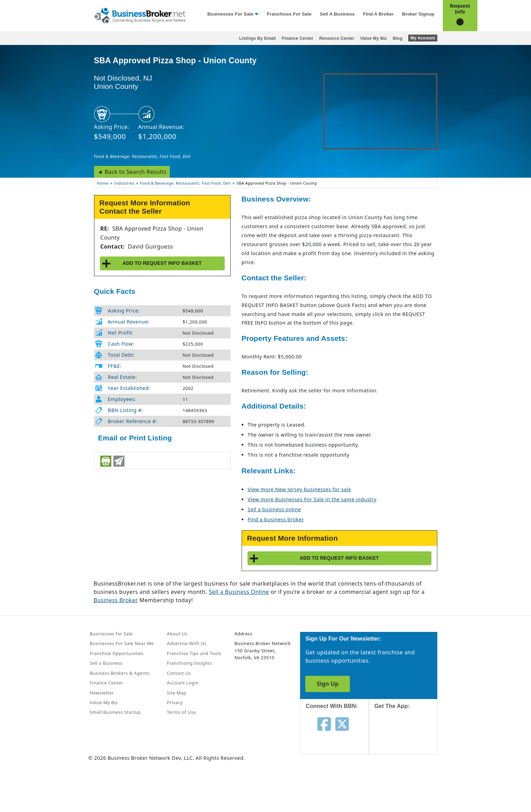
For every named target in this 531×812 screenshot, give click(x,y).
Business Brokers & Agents (120, 673)
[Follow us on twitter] (342, 724)
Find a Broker (378, 14)
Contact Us (179, 673)
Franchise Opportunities (117, 653)
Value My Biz (374, 38)
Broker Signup (418, 14)
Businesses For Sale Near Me (122, 643)
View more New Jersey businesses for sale (299, 489)
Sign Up (328, 684)
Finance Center (298, 38)
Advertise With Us (187, 643)
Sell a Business (337, 14)
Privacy (175, 702)
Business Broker (116, 600)
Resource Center (337, 38)
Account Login (183, 683)
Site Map (177, 693)
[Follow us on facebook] (324, 724)
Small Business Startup (115, 712)
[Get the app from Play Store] (408, 785)
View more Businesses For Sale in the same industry (312, 499)
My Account (423, 38)
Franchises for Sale (289, 14)
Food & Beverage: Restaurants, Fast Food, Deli (142, 156)
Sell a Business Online (239, 592)
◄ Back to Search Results (132, 172)
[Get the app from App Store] (408, 738)
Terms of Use (181, 712)
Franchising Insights (189, 663)
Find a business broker (276, 519)
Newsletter (102, 693)
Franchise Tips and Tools (194, 653)
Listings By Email (258, 38)
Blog (398, 38)
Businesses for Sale (230, 14)
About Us (177, 634)
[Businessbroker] (140, 15)
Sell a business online (274, 509)
